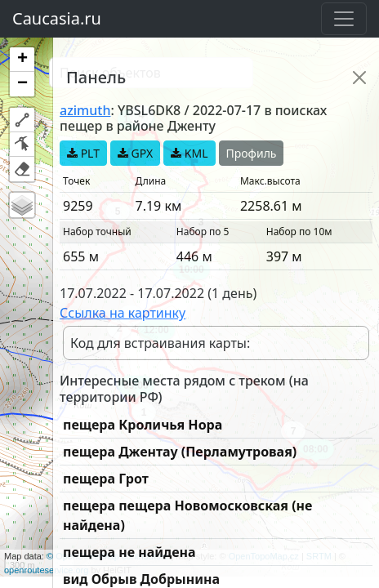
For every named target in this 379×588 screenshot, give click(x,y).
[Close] (359, 78)
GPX (135, 153)
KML (189, 153)
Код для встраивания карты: (160, 343)
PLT (83, 153)
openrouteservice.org (46, 570)
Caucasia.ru (57, 18)
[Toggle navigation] (344, 19)
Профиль (252, 153)
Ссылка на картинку (123, 313)
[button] (22, 60)
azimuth (85, 110)
